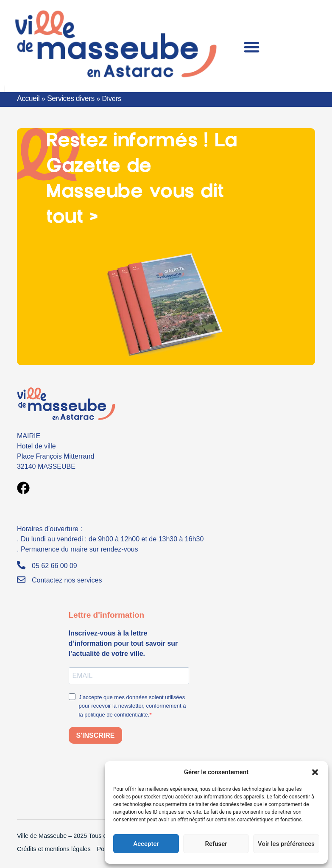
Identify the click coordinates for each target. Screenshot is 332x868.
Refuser (216, 844)
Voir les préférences (286, 844)
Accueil (28, 98)
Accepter (146, 844)
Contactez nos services (67, 580)
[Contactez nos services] (21, 580)
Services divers (71, 98)
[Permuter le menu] (252, 47)
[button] (315, 772)
